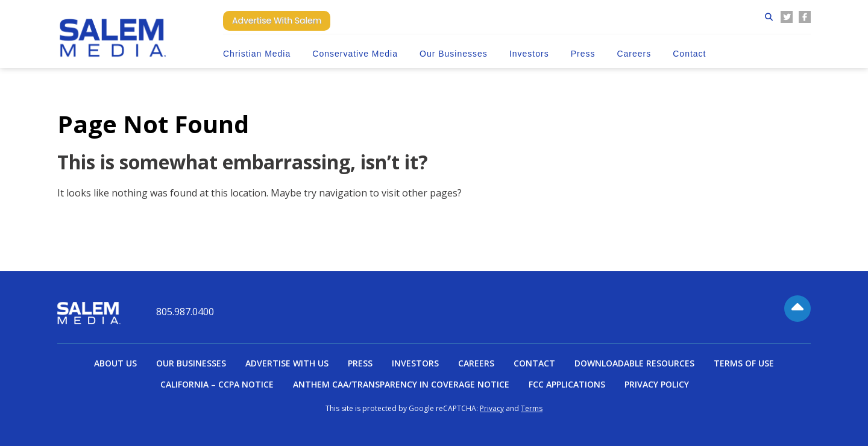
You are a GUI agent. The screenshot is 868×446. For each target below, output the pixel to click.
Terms (532, 408)
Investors (529, 54)
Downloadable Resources (634, 363)
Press (583, 54)
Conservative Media (355, 54)
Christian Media (257, 54)
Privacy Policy (657, 384)
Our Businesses (454, 54)
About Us (115, 363)
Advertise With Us (287, 363)
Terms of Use (744, 363)
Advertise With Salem (277, 20)
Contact (689, 54)
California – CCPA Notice (217, 384)
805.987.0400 (185, 312)
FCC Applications (567, 384)
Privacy (492, 408)
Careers (634, 54)
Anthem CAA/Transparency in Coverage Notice (401, 384)
